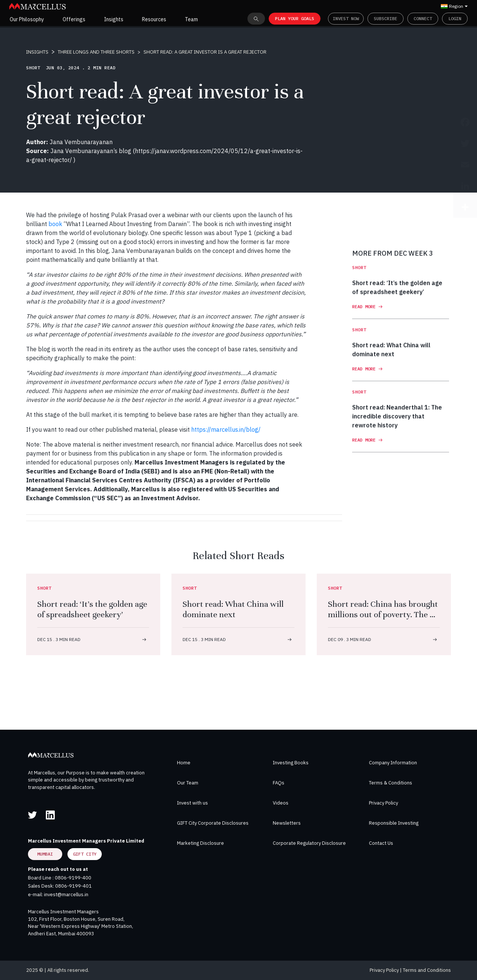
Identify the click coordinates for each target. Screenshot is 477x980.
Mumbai (45, 854)
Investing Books (291, 763)
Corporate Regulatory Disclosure (309, 843)
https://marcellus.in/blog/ (226, 429)
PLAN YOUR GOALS (295, 18)
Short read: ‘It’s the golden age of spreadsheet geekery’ (92, 609)
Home (184, 763)
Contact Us (381, 843)
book (55, 224)
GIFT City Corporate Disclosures (213, 823)
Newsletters (287, 823)
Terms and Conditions (427, 970)
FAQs (279, 783)
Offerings (74, 19)
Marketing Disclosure (200, 843)
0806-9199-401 (73, 886)
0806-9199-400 (73, 878)
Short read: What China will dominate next (233, 609)
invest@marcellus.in (66, 895)
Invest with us (192, 803)
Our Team (188, 783)
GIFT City (85, 854)
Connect (423, 18)
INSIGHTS (37, 52)
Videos (281, 803)
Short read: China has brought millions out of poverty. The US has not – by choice (384, 614)
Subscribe (386, 18)
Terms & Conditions (391, 783)
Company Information (393, 763)
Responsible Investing (394, 823)
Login (455, 18)
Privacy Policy (383, 803)
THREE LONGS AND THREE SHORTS (96, 52)
